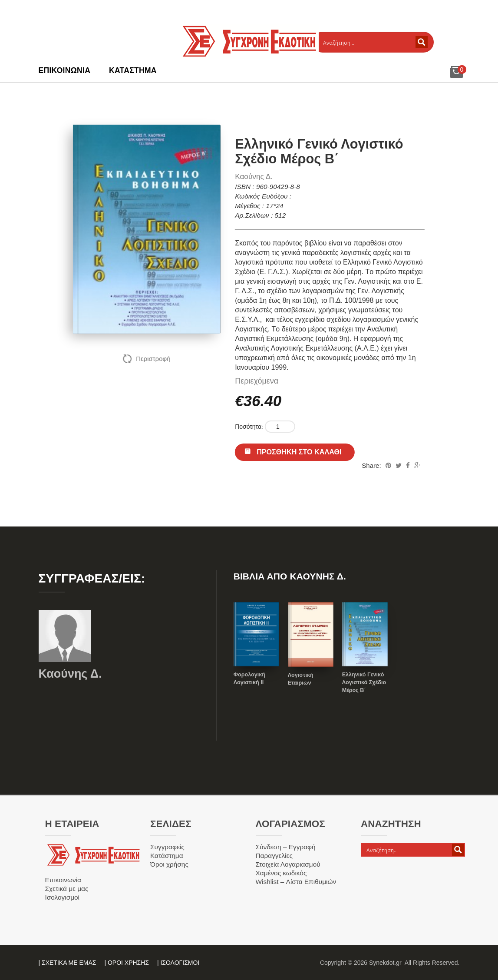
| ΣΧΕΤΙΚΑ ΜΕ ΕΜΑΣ (68, 963)
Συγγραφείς (167, 847)
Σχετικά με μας (67, 889)
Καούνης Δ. (254, 176)
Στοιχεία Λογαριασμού (288, 864)
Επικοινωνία (65, 70)
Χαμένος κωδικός (281, 873)
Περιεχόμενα (257, 381)
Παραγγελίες (274, 856)
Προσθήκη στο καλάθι (299, 452)
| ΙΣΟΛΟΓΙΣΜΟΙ (178, 963)
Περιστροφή (153, 359)
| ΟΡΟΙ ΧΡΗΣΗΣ (127, 963)
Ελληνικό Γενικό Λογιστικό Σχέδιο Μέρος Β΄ (364, 682)
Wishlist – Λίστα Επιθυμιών (296, 882)
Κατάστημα (133, 70)
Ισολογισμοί (63, 897)
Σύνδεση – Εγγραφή (286, 847)
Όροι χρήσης (169, 864)
